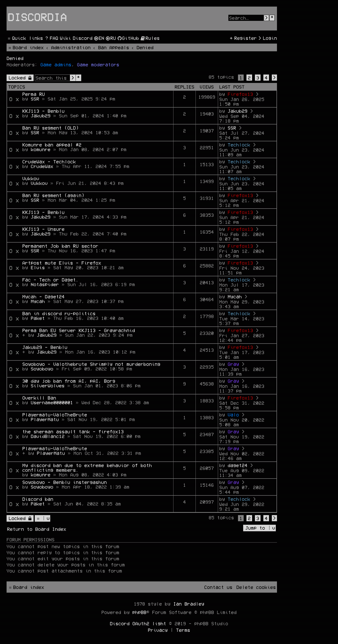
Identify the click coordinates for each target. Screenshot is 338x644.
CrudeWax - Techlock (49, 161)
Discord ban (38, 499)
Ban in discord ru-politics (59, 313)
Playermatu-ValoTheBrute (55, 415)
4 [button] (266, 78)
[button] (274, 78)
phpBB (139, 612)
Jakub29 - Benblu (45, 347)
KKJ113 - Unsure (43, 229)
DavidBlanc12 (48, 436)
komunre (41, 149)
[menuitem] (51, 38)
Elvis (38, 267)
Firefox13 (240, 94)
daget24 (238, 465)
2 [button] (249, 78)
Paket (38, 318)
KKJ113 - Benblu (43, 111)
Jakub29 (41, 116)
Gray (233, 364)
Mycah (38, 301)
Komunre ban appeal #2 (52, 145)
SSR (35, 99)
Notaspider (45, 284)
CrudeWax (42, 166)
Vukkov (31, 178)
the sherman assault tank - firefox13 (73, 431)
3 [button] (258, 78)
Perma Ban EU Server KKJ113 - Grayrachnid (79, 330)
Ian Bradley (189, 604)
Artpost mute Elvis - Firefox (62, 263)
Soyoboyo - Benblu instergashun (65, 482)
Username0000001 (52, 402)
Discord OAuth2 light (138, 623)
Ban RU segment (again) (53, 195)
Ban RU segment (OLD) (50, 128)
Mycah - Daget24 (43, 296)
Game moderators (98, 64)
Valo (233, 415)
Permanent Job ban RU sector (60, 246)
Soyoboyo (42, 369)
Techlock (239, 145)
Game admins (56, 64)
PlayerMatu (45, 419)
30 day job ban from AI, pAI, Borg (69, 381)
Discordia (37, 17)
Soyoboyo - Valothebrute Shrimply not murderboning (91, 364)
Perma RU (34, 94)
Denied (15, 58)
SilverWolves (48, 386)
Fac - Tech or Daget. (50, 280)
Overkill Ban (39, 398)
